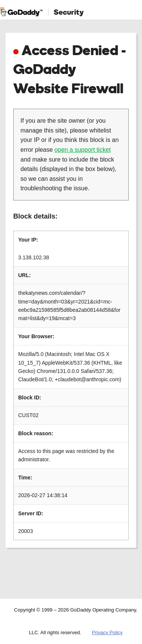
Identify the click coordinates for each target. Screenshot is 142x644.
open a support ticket (83, 150)
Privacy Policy (107, 632)
